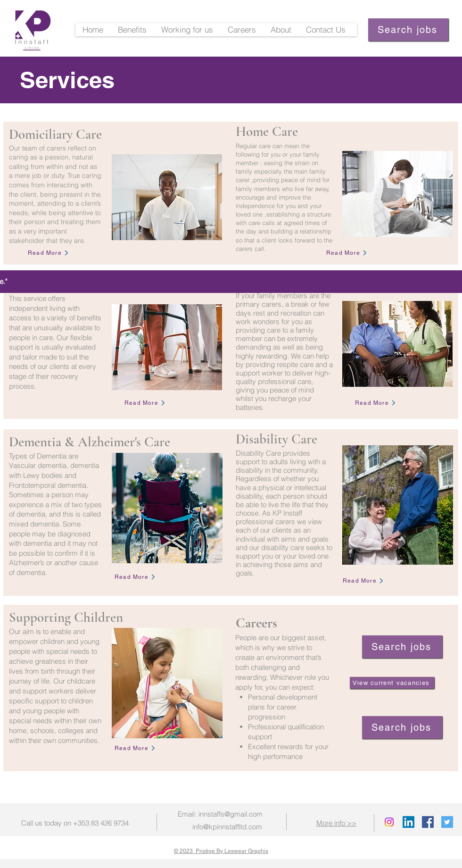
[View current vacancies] (392, 683)
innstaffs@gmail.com (231, 814)
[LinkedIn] (408, 822)
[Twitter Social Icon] (447, 822)
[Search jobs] (408, 30)
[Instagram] (389, 822)
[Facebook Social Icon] (428, 822)
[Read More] (49, 253)
